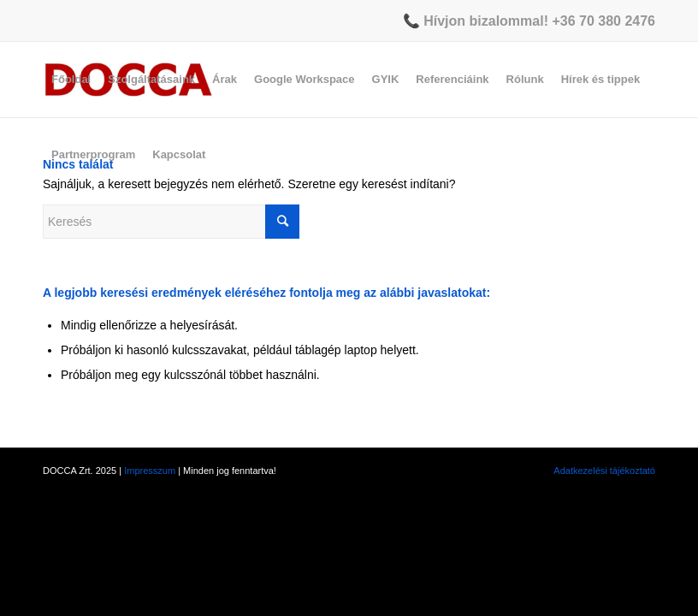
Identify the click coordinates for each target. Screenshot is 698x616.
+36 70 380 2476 (603, 21)
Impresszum (150, 471)
